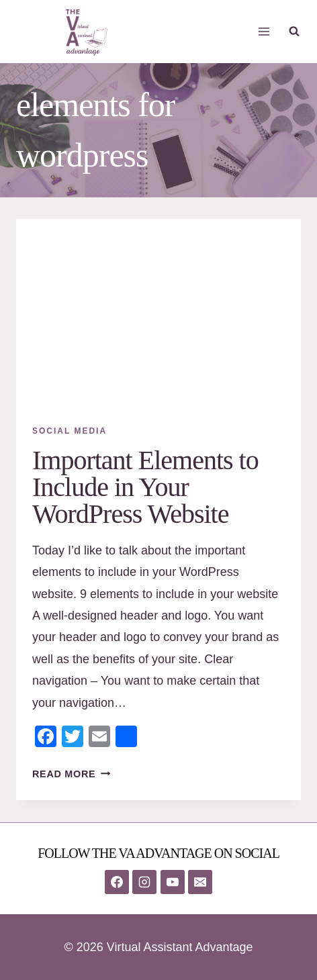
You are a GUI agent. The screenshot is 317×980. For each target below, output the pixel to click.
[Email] (200, 882)
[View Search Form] (294, 32)
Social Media (70, 431)
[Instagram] (144, 882)
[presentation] (158, 314)
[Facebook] (117, 882)
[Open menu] (264, 31)
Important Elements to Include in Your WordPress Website (145, 487)
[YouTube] (173, 882)
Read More (71, 774)
